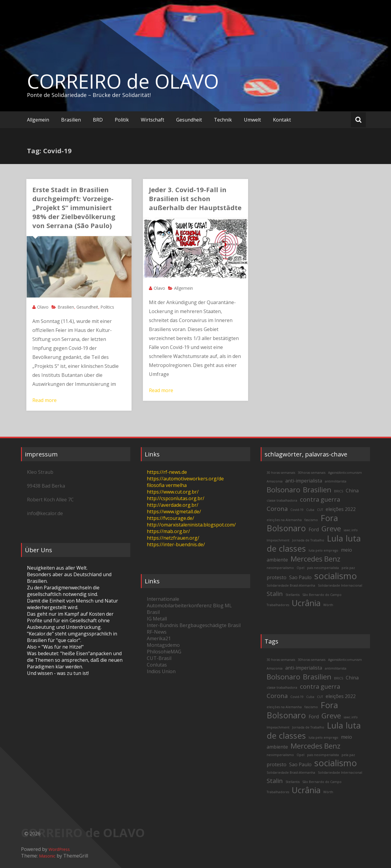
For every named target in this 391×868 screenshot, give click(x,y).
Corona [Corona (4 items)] (277, 509)
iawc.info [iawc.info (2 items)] (351, 530)
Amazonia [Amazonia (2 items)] (275, 481)
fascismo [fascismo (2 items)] (311, 520)
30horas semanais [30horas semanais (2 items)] (312, 473)
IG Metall (157, 619)
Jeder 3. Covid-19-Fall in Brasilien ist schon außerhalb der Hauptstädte (195, 198)
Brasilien (71, 120)
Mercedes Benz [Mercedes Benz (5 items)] (315, 559)
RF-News (157, 632)
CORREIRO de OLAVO (123, 81)
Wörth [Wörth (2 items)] (328, 605)
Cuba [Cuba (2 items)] (310, 510)
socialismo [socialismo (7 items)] (336, 576)
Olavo (43, 307)
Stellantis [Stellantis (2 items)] (293, 595)
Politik (122, 120)
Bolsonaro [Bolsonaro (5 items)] (283, 490)
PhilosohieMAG (164, 652)
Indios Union (161, 671)
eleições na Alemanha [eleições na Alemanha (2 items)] (284, 520)
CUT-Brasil (159, 658)
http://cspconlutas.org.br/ (176, 498)
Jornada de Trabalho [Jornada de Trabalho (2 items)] (308, 540)
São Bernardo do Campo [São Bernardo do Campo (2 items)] (322, 595)
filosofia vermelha (167, 485)
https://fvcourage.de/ (170, 518)
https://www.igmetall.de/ (174, 512)
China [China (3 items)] (352, 491)
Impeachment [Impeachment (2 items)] (278, 540)
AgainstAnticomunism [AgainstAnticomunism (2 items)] (345, 473)
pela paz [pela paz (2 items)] (348, 568)
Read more (44, 400)
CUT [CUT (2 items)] (320, 510)
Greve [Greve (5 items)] (331, 528)
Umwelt (252, 120)
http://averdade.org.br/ (173, 505)
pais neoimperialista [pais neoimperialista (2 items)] (323, 568)
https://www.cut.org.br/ (173, 492)
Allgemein (38, 120)
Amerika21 (159, 638)
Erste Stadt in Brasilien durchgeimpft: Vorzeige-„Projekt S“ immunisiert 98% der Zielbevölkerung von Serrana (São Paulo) (74, 207)
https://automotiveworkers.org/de (185, 479)
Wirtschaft (153, 120)
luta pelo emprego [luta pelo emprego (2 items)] (323, 550)
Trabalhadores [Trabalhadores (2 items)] (278, 605)
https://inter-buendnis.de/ (176, 544)
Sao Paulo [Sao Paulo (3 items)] (300, 577)
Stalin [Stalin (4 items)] (275, 594)
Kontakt (282, 120)
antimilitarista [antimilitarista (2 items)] (336, 481)
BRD (98, 120)
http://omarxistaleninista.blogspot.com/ (191, 525)
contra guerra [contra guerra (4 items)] (320, 499)
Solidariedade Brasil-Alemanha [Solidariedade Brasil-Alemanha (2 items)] (291, 585)
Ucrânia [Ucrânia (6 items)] (306, 603)
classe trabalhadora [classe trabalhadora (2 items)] (282, 500)
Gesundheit (189, 120)
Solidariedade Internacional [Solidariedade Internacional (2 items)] (340, 585)
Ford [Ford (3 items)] (314, 529)
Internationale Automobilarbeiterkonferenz (179, 602)
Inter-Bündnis (163, 625)
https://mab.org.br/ (168, 531)
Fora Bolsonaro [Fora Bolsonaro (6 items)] (302, 523)
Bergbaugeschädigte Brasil (210, 625)
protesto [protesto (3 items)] (277, 577)
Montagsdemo (163, 645)
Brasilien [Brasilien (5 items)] (317, 490)
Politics (107, 307)
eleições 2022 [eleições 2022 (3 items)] (341, 509)
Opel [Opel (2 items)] (301, 568)
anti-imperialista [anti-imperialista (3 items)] (304, 481)
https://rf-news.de (167, 472)
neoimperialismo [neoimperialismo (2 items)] (280, 568)
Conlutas (157, 665)
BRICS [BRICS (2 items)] (339, 491)
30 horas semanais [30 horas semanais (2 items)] (281, 473)
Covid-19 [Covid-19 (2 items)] (297, 510)
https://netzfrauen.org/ (173, 538)
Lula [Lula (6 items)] (335, 538)
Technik (223, 120)
